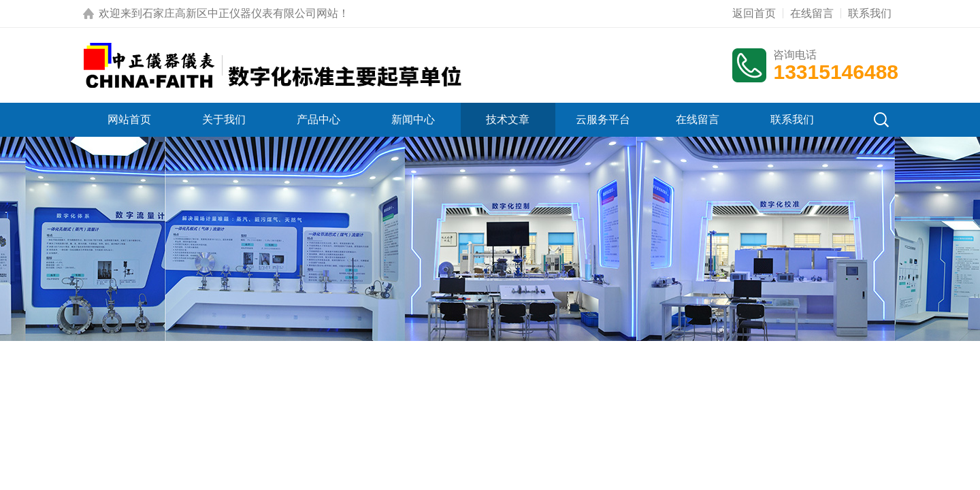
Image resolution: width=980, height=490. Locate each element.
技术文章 (508, 119)
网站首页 (129, 119)
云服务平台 (603, 119)
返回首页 (754, 13)
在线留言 (812, 13)
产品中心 (318, 119)
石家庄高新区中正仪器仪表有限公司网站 (240, 13)
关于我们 (224, 119)
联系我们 (870, 13)
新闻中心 (413, 119)
